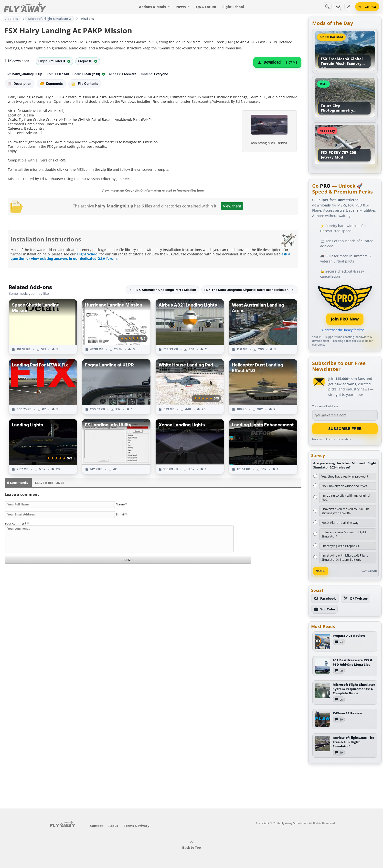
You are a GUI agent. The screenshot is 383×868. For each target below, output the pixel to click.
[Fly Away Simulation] (25, 7)
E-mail (121, 514)
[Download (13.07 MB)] (277, 62)
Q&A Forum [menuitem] (206, 7)
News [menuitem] (184, 7)
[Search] (327, 7)
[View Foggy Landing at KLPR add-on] (116, 387)
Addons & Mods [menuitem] (155, 7)
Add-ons (12, 19)
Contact (96, 826)
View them (232, 206)
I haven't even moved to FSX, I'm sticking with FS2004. (345, 511)
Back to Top (191, 845)
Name (121, 504)
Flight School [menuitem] (233, 7)
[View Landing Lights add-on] (43, 447)
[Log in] (349, 7)
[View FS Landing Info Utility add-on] (116, 447)
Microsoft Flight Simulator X (50, 19)
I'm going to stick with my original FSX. (346, 497)
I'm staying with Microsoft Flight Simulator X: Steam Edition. (345, 557)
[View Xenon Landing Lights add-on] (190, 447)
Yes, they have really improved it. (345, 476)
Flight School (88, 254)
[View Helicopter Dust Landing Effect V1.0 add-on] (263, 387)
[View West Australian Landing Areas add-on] (263, 327)
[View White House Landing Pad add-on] (190, 387)
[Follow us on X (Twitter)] (356, 598)
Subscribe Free (345, 428)
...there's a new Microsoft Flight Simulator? (344, 534)
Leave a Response (49, 483)
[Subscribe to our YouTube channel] (324, 609)
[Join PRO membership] (345, 304)
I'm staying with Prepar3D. (340, 546)
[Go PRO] (367, 7)
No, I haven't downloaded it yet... (345, 486)
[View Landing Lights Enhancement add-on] (263, 447)
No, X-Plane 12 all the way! (340, 523)
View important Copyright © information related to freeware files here (153, 190)
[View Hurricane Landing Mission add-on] (116, 327)
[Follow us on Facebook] (325, 598)
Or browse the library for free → (345, 330)
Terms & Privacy (137, 826)
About (113, 826)
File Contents (85, 84)
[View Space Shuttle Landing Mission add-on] (43, 327)
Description (20, 84)
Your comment (17, 523)
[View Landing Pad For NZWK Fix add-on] (43, 387)
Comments (51, 84)
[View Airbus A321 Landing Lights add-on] (190, 327)
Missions (87, 19)
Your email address (325, 406)
